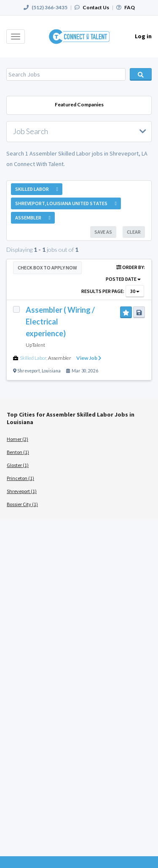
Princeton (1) (20, 478)
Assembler (60, 358)
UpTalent (35, 345)
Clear (134, 232)
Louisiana (51, 371)
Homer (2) (17, 439)
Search (141, 74)
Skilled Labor (33, 358)
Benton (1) (18, 452)
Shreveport (29, 371)
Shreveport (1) (22, 491)
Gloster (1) (18, 465)
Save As (103, 232)
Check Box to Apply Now (47, 268)
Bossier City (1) (22, 504)
